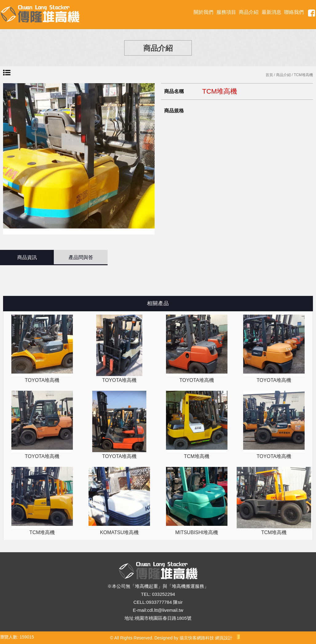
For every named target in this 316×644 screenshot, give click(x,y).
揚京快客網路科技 (197, 638)
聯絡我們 (294, 12)
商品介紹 (249, 12)
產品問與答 (81, 257)
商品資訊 (27, 257)
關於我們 (203, 12)
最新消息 (271, 12)
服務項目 (226, 12)
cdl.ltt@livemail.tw (165, 610)
